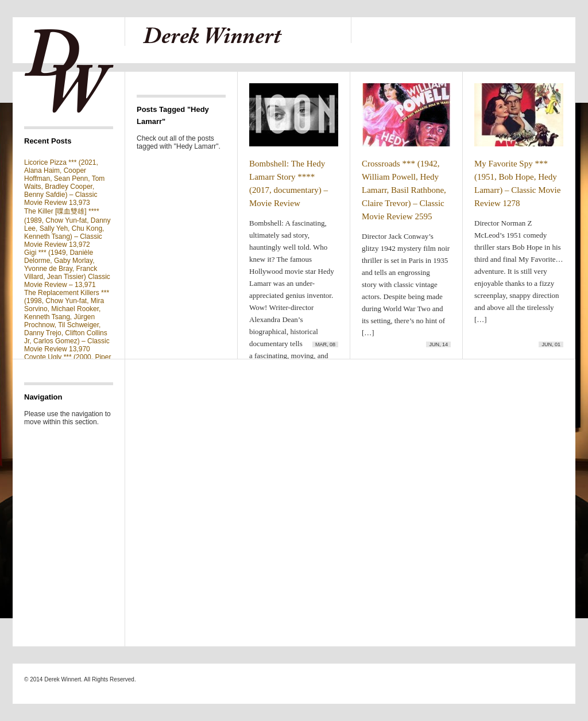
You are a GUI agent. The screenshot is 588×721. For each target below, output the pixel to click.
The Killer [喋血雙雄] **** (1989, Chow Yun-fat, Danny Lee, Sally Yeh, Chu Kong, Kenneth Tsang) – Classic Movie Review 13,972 (67, 228)
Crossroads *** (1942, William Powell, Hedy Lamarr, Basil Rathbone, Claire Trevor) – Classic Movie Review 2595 (404, 190)
